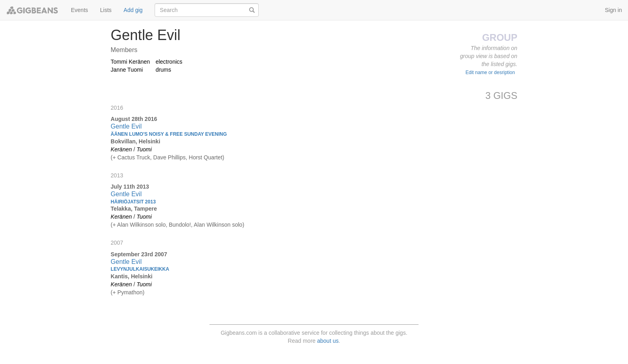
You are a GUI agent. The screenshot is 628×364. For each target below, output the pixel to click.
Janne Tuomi (127, 70)
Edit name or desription (490, 72)
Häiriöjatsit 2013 (133, 202)
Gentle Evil (126, 126)
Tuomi (144, 149)
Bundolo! (180, 225)
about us (328, 341)
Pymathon (130, 292)
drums (163, 70)
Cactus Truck (134, 157)
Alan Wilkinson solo (141, 225)
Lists (106, 10)
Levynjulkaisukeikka (140, 269)
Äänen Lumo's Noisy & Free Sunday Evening (169, 134)
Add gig (133, 10)
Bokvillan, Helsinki (135, 141)
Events (80, 10)
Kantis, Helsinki (131, 276)
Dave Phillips (170, 157)
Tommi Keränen (130, 62)
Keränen (121, 149)
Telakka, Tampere (134, 209)
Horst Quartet (205, 157)
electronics (169, 62)
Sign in (613, 10)
